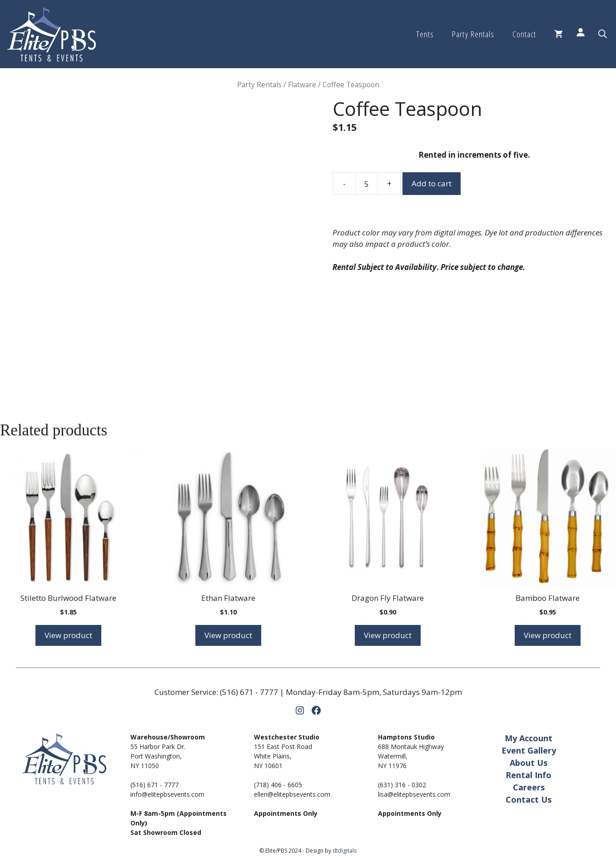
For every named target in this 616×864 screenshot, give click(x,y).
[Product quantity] (367, 184)
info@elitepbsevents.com (167, 794)
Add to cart (432, 183)
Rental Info (529, 775)
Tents (425, 34)
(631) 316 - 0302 (402, 785)
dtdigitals (345, 851)
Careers (529, 787)
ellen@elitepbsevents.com (292, 794)
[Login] (581, 34)
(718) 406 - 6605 (278, 785)
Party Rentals (473, 34)
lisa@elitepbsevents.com (414, 794)
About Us (529, 763)
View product (68, 635)
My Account (529, 738)
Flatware (302, 85)
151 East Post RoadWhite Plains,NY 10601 (283, 756)
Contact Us (529, 799)
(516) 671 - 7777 (249, 692)
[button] (603, 34)
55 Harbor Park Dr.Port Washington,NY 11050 (158, 756)
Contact (524, 34)
